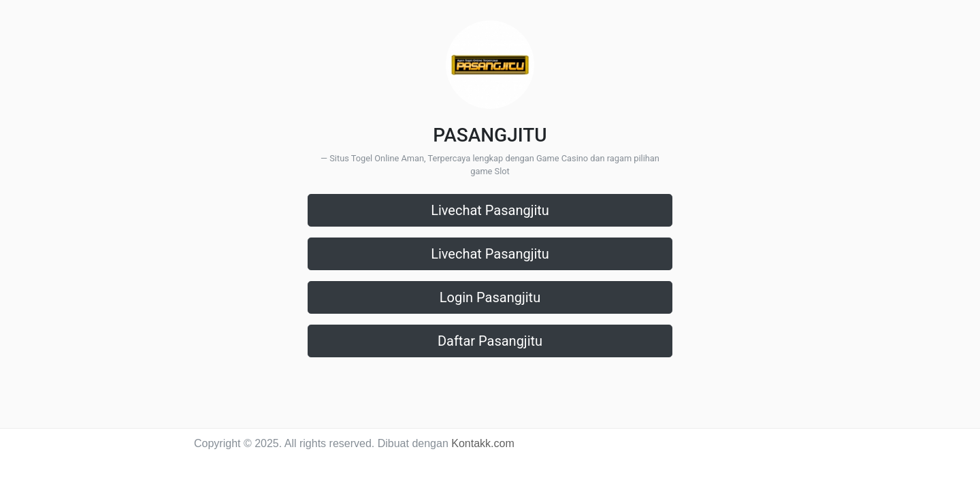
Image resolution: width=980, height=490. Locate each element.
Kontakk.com (483, 443)
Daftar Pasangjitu (490, 341)
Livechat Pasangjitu (490, 210)
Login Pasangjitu (490, 297)
